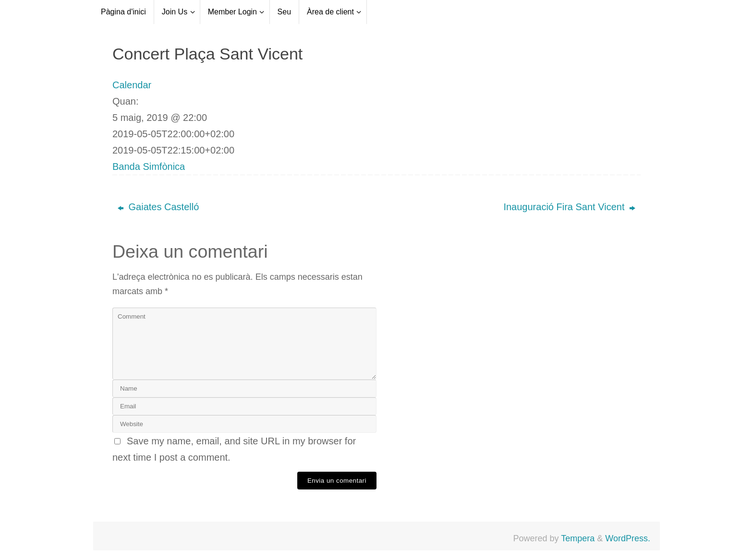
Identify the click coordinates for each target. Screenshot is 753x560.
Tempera (578, 538)
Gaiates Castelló (158, 207)
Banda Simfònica (149, 167)
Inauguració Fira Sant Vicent (569, 207)
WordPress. (628, 538)
